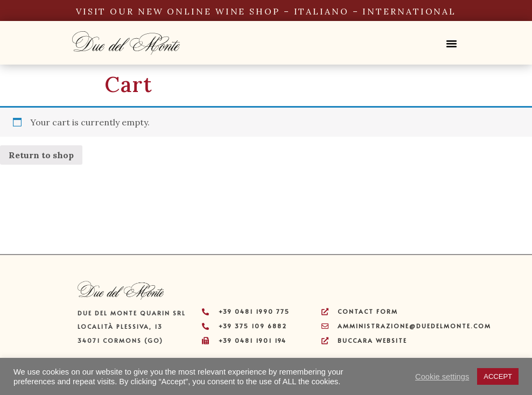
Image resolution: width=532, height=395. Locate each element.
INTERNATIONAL (409, 11)
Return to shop (41, 155)
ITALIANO (321, 11)
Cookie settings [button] (442, 377)
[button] (451, 37)
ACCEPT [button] (498, 376)
